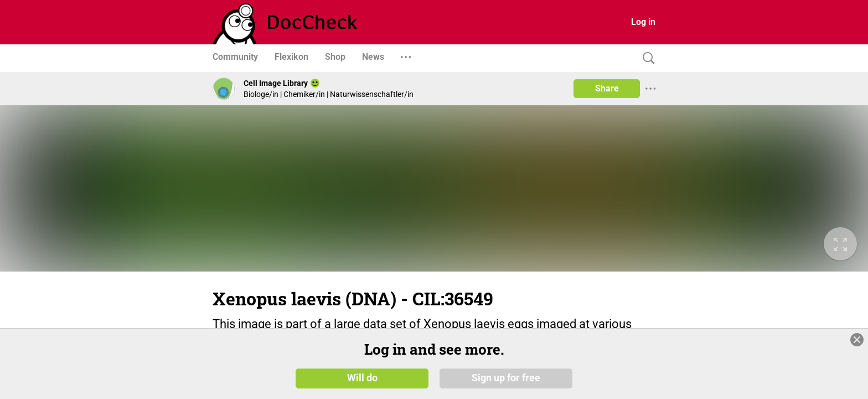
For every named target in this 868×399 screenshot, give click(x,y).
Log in (643, 22)
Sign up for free (506, 378)
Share (607, 88)
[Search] (646, 58)
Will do (362, 378)
